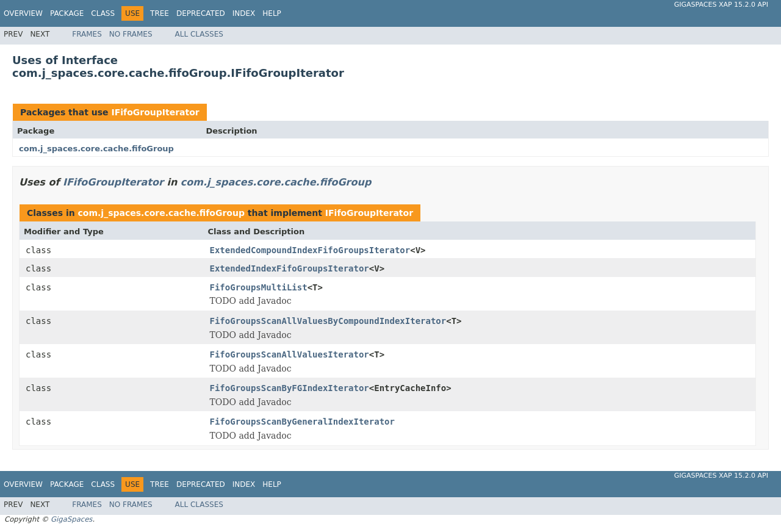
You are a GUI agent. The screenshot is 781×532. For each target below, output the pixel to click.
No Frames (131, 34)
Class (103, 13)
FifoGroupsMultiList (259, 287)
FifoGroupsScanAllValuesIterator (290, 354)
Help (272, 13)
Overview (23, 13)
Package (67, 13)
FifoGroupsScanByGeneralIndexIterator (302, 422)
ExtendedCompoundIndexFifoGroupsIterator (310, 250)
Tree (160, 13)
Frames (87, 34)
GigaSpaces (71, 519)
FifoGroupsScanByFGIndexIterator (290, 388)
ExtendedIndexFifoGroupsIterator (290, 268)
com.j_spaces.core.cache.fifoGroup (96, 149)
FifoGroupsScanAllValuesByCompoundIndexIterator (328, 321)
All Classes (199, 34)
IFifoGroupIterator (155, 112)
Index (244, 13)
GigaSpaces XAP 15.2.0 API (721, 5)
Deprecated (201, 13)
